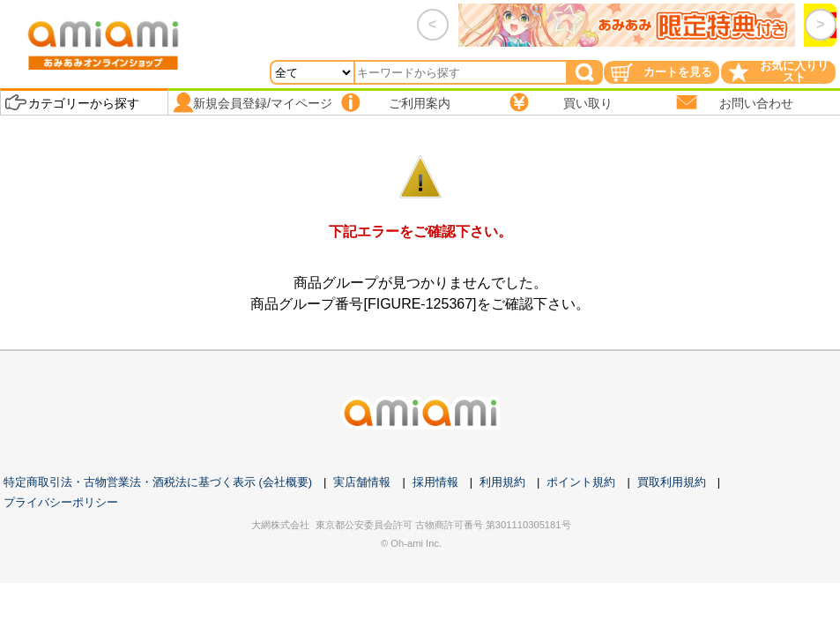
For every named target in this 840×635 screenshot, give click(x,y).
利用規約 (502, 482)
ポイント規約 (581, 482)
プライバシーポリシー (61, 502)
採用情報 (435, 482)
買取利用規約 (672, 482)
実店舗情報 (362, 482)
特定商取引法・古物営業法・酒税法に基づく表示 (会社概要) (158, 482)
